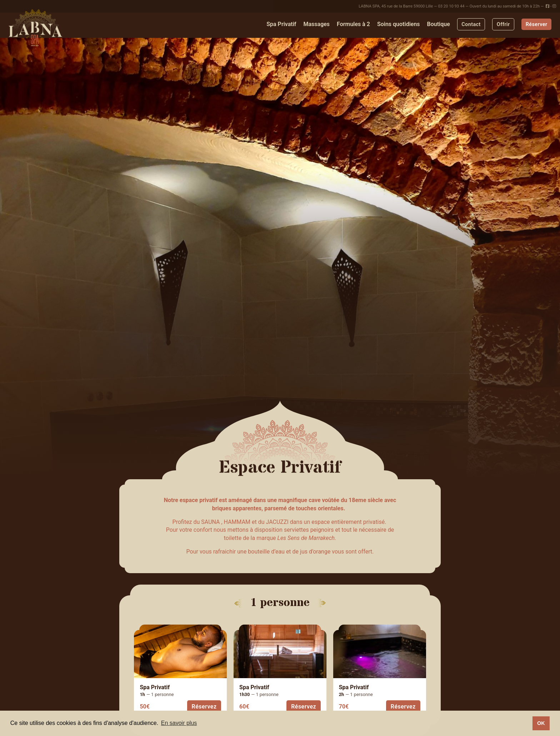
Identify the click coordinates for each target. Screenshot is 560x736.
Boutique (439, 24)
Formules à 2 (353, 24)
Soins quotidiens (399, 24)
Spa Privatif (281, 24)
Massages (316, 24)
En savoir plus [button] (179, 723)
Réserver (537, 24)
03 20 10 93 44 (451, 6)
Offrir (503, 24)
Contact (471, 24)
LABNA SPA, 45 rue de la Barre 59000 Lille (396, 6)
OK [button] (541, 723)
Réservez (204, 707)
